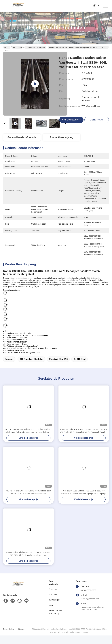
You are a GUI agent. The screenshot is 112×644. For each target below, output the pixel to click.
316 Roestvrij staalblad (31, 359)
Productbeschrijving (62, 137)
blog (51, 605)
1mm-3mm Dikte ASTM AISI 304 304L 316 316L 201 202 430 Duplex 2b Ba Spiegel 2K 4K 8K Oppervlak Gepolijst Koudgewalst (84, 431)
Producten (17, 47)
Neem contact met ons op (55, 612)
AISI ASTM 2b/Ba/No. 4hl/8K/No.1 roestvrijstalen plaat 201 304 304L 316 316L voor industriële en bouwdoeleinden (28, 492)
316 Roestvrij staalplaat (35, 47)
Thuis (7, 48)
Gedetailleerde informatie (22, 137)
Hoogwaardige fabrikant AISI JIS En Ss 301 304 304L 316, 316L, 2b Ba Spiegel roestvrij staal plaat (28, 554)
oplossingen (54, 600)
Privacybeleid (9, 629)
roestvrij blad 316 (58, 359)
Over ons (53, 589)
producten (53, 594)
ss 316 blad (79, 359)
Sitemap (21, 629)
